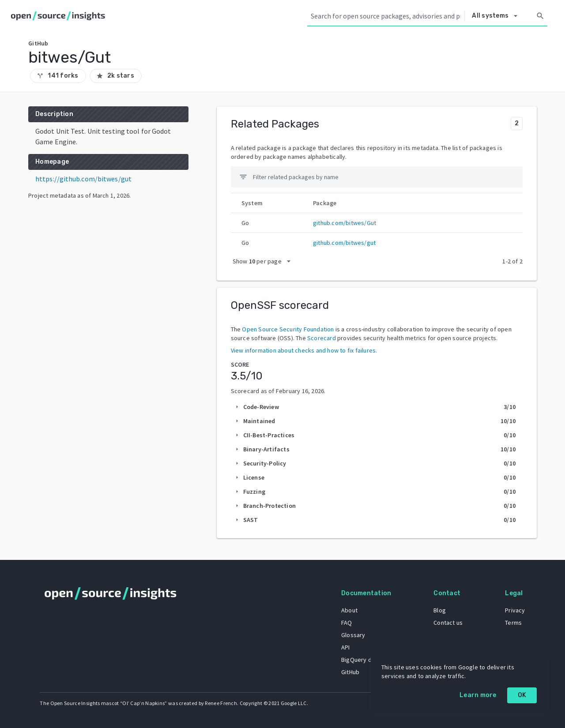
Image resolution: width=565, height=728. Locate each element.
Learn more (478, 695)
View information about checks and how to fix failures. (304, 350)
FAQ (346, 622)
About (348, 610)
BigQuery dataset (364, 659)
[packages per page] (264, 261)
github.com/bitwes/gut (344, 243)
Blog (439, 610)
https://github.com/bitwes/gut (83, 179)
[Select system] (497, 16)
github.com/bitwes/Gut (345, 223)
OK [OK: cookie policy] (522, 695)
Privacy (514, 610)
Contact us (448, 622)
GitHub (349, 672)
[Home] (60, 16)
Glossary (352, 634)
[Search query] (386, 16)
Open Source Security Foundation (288, 329)
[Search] (540, 16)
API (345, 647)
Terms (513, 622)
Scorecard (322, 338)
